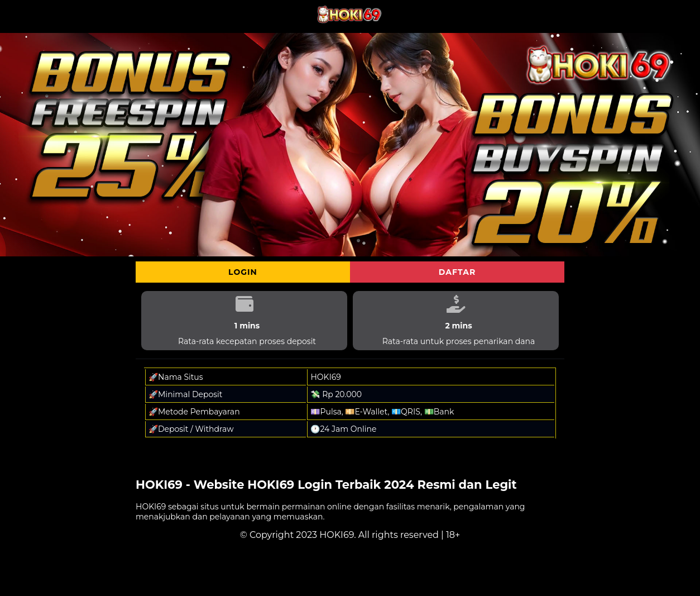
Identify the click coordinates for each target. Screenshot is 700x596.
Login (243, 272)
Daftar (457, 272)
